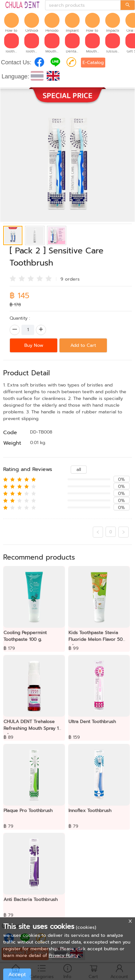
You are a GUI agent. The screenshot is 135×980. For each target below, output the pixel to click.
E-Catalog (93, 63)
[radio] (13, 278)
